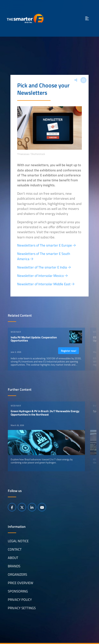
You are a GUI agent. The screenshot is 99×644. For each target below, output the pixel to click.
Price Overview (21, 583)
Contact (15, 549)
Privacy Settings (22, 608)
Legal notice (18, 541)
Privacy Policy (20, 600)
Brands (14, 566)
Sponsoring (18, 591)
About (13, 558)
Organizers (17, 574)
